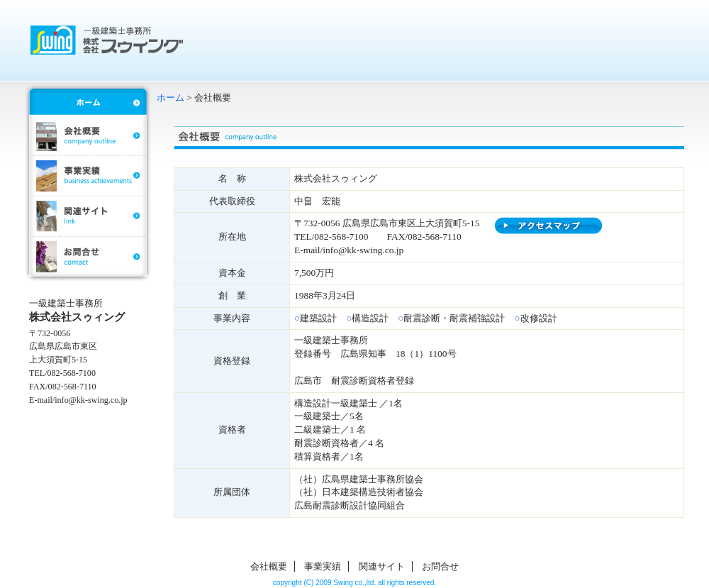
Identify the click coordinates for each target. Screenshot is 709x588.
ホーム (171, 98)
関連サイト (382, 566)
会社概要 (269, 566)
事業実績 (323, 566)
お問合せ (440, 566)
